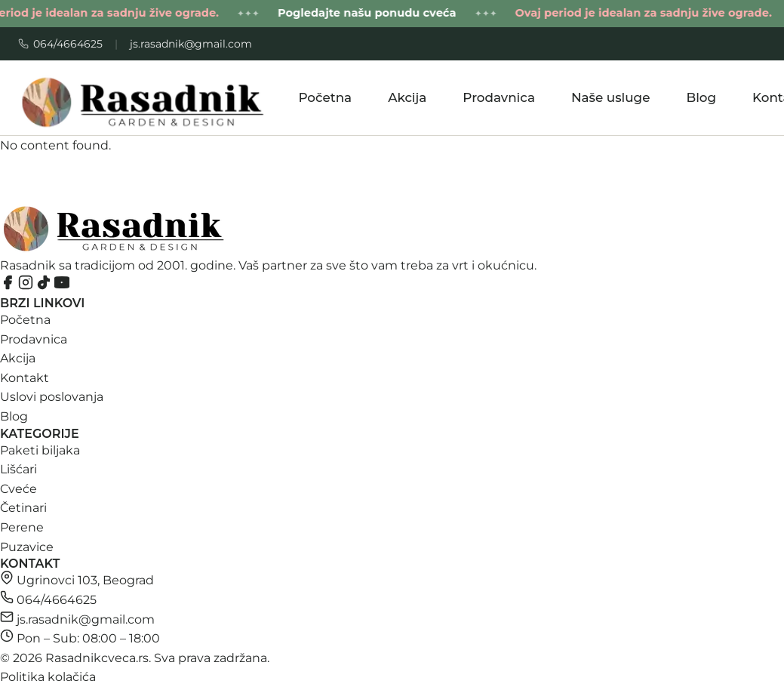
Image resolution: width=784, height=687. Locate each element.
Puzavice (27, 547)
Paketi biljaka (40, 450)
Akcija (407, 97)
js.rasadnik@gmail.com (191, 44)
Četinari (23, 508)
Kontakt (25, 378)
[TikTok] (45, 286)
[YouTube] (62, 286)
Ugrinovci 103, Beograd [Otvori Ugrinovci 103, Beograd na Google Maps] (85, 580)
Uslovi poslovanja (52, 397)
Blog (701, 97)
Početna (325, 97)
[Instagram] (27, 286)
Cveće (18, 489)
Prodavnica (499, 97)
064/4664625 (60, 44)
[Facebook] (9, 286)
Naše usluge (611, 97)
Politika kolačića (48, 677)
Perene (22, 527)
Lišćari (18, 469)
